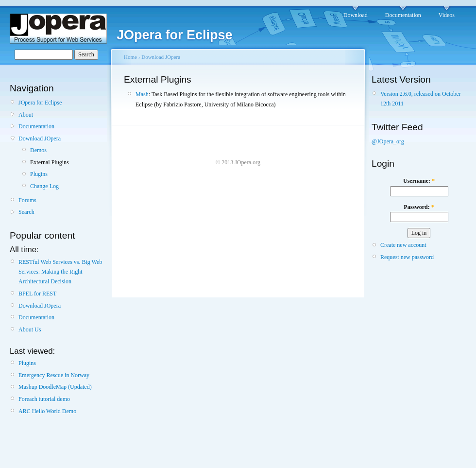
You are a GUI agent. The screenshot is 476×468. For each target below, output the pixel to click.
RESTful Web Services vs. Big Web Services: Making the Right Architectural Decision (60, 272)
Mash (142, 94)
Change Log (44, 186)
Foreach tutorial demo (44, 399)
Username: (419, 181)
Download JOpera (40, 139)
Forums (27, 200)
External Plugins (50, 162)
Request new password (407, 257)
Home (130, 57)
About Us (30, 329)
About (26, 115)
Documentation (403, 15)
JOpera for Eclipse (40, 103)
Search (26, 212)
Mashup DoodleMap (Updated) (55, 387)
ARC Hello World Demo (47, 411)
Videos (447, 15)
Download (356, 15)
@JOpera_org (388, 141)
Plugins (39, 174)
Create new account (403, 245)
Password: (419, 207)
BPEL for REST (37, 294)
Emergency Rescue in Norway (54, 375)
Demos (38, 150)
